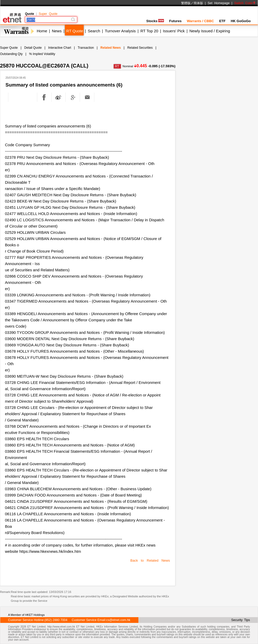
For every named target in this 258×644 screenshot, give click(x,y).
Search (94, 31)
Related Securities (140, 48)
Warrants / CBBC (200, 21)
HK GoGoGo (241, 21)
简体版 (198, 3)
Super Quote (48, 14)
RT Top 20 (149, 31)
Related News (110, 48)
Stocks (155, 21)
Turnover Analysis (120, 31)
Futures (175, 21)
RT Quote (75, 31)
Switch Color (245, 3)
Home (42, 31)
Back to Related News (150, 560)
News (57, 31)
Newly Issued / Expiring (210, 31)
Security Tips (241, 620)
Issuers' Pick (174, 31)
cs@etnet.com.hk (118, 620)
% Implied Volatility (42, 54)
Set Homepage (219, 3)
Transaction (86, 48)
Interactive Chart (60, 48)
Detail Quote (33, 48)
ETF (222, 21)
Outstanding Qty (11, 54)
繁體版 (186, 3)
